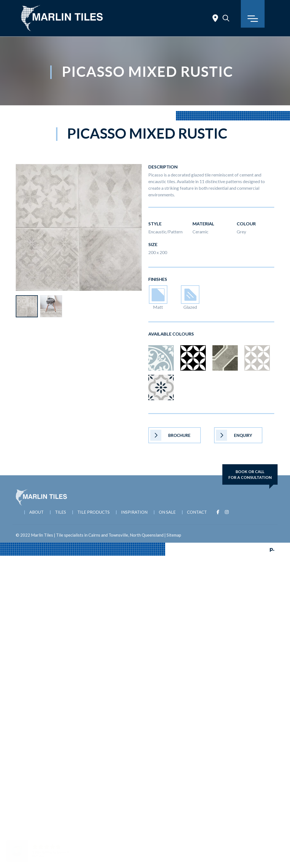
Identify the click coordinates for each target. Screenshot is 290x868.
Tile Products (93, 512)
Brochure (170, 435)
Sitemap (174, 535)
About (36, 512)
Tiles (60, 512)
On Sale (167, 512)
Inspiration (134, 512)
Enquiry (234, 435)
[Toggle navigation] (253, 14)
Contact (197, 512)
